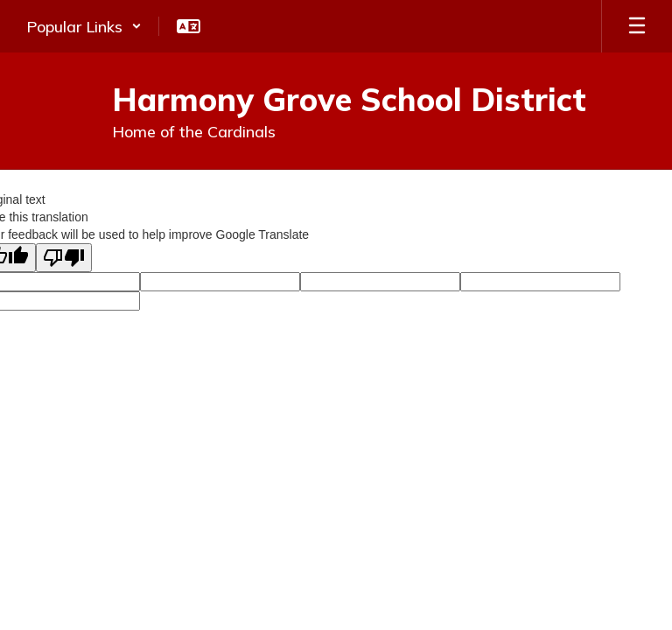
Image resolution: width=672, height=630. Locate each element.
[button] (84, 26)
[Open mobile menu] (637, 26)
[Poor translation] (64, 258)
